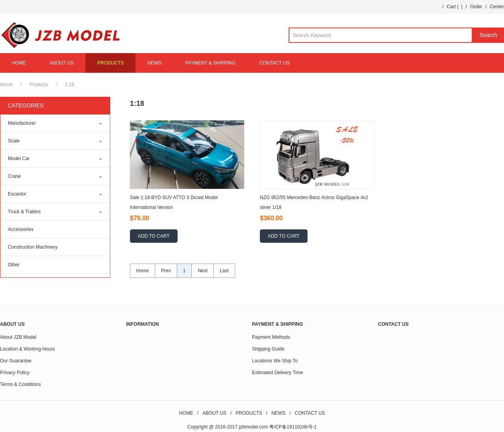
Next (203, 271)
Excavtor (17, 194)
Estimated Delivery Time (277, 373)
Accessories (21, 229)
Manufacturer (22, 123)
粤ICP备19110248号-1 (293, 427)
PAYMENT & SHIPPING (210, 63)
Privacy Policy (15, 373)
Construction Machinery (33, 247)
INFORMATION (143, 324)
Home (6, 85)
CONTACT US (275, 63)
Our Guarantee (16, 361)
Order (476, 7)
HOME (19, 63)
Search (488, 35)
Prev (166, 271)
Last (224, 271)
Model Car (19, 159)
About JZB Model (18, 337)
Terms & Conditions (20, 384)
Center (497, 7)
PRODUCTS (110, 63)
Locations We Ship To (275, 361)
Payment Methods (271, 337)
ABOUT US (62, 63)
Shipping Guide (268, 349)
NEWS (154, 63)
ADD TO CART (154, 236)
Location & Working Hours (27, 349)
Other (14, 265)
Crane (14, 176)
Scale (14, 141)
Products (39, 85)
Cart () (455, 7)
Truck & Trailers (24, 212)
